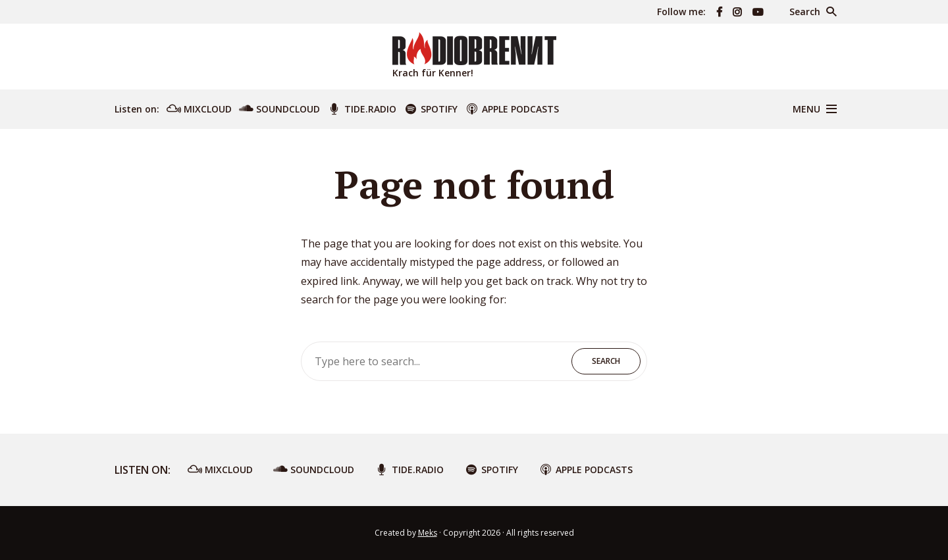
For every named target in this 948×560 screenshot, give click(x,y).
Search (606, 361)
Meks (428, 533)
